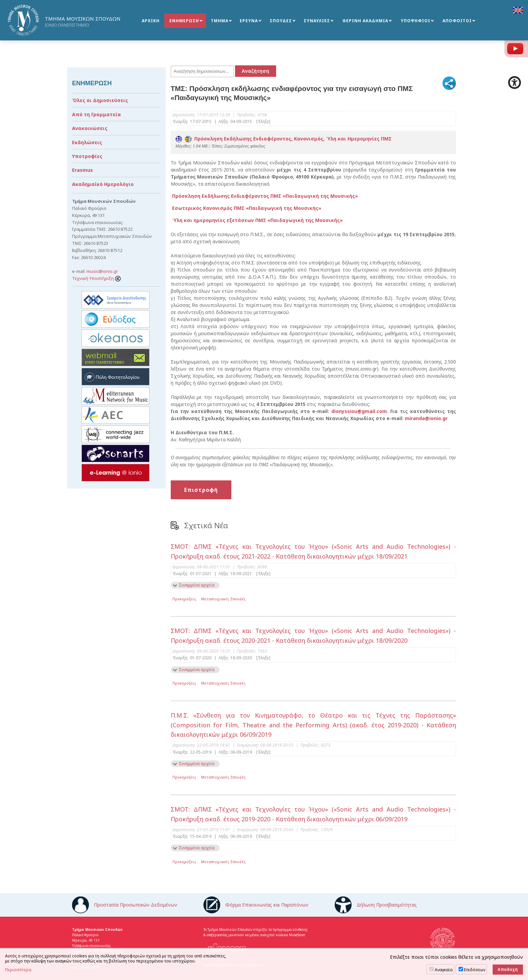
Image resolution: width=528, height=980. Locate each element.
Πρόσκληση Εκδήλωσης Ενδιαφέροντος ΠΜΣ (264, 196)
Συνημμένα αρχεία (197, 585)
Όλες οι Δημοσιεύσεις (100, 100)
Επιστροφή (201, 490)
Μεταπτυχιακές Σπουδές (223, 599)
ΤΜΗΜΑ (220, 21)
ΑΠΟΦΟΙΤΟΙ (457, 21)
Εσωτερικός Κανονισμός (246, 208)
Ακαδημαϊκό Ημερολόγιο (103, 184)
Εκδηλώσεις (87, 142)
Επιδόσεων (475, 970)
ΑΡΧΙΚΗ (151, 21)
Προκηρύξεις (184, 599)
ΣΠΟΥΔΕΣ (281, 21)
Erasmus (82, 170)
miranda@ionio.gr (426, 418)
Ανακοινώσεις (90, 128)
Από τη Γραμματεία (96, 114)
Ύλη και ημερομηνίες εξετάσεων (257, 220)
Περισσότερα (18, 970)
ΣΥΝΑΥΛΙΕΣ (317, 21)
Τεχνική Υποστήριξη (96, 278)
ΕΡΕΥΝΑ (249, 21)
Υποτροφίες (87, 156)
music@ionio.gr (102, 271)
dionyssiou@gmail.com (359, 411)
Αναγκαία (444, 970)
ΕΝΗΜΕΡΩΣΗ (184, 21)
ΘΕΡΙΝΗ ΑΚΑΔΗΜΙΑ (365, 21)
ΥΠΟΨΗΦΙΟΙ (416, 21)
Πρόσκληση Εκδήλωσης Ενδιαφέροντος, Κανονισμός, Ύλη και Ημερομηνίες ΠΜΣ (284, 139)
